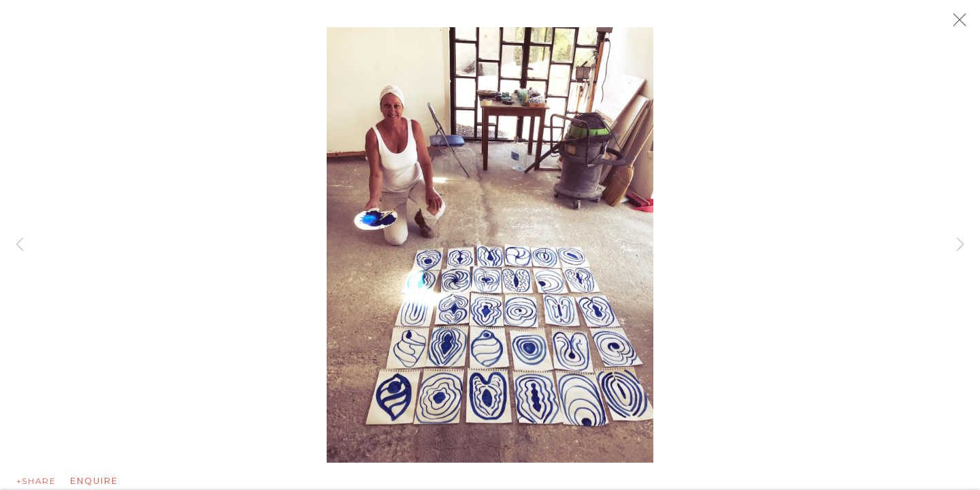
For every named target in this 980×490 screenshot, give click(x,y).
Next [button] (960, 245)
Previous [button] (20, 245)
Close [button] (956, 24)
